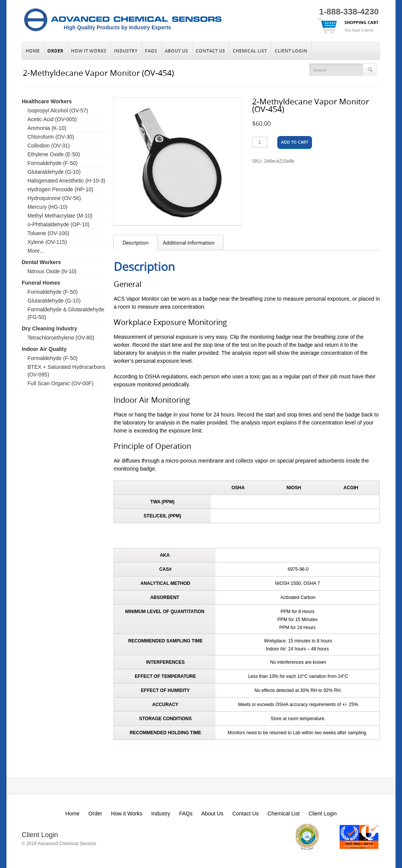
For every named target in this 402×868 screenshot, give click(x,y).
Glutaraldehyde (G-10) (54, 172)
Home (33, 51)
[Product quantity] (260, 142)
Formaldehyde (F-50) (53, 163)
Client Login (291, 51)
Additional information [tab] (189, 243)
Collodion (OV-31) (49, 146)
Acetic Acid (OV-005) (52, 119)
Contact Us (210, 51)
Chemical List (250, 51)
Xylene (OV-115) (47, 242)
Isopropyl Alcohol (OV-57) (58, 111)
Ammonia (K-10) (47, 128)
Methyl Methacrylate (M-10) (60, 216)
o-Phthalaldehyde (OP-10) (59, 224)
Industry (126, 51)
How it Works (89, 51)
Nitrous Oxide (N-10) (52, 271)
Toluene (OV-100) (48, 233)
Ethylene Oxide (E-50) (54, 154)
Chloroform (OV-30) (51, 137)
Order (55, 51)
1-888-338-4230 (349, 12)
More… (36, 251)
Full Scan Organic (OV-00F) (60, 383)
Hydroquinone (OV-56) (54, 198)
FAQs (151, 51)
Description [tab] (135, 243)
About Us (176, 51)
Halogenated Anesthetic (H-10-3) (66, 181)
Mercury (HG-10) (47, 207)
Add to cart (295, 142)
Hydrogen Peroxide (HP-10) (60, 189)
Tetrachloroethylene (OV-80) (61, 338)
